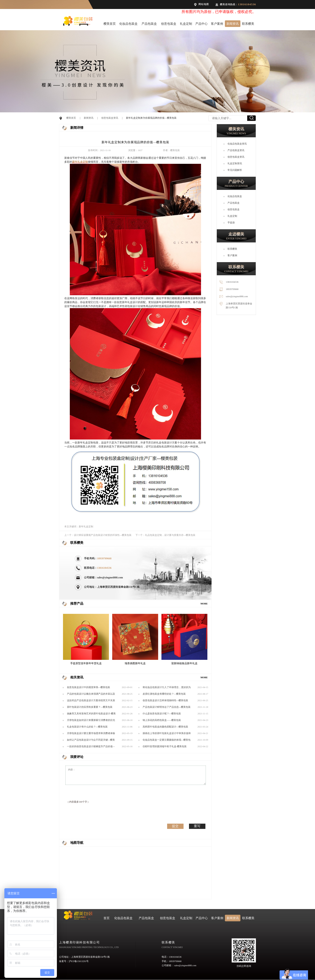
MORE (204, 604)
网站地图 (204, 4)
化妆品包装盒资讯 (237, 144)
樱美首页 (110, 24)
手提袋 (231, 223)
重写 (197, 826)
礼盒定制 (186, 24)
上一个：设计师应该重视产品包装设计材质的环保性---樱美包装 (98, 535)
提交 (175, 826)
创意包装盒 (169, 24)
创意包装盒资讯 (110, 118)
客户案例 (217, 24)
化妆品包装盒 (128, 24)
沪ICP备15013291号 (79, 961)
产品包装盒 (149, 24)
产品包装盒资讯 (236, 150)
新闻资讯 (233, 24)
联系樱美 (248, 24)
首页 (107, 918)
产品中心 (201, 24)
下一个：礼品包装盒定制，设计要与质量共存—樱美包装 (165, 535)
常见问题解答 (235, 170)
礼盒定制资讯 (235, 163)
